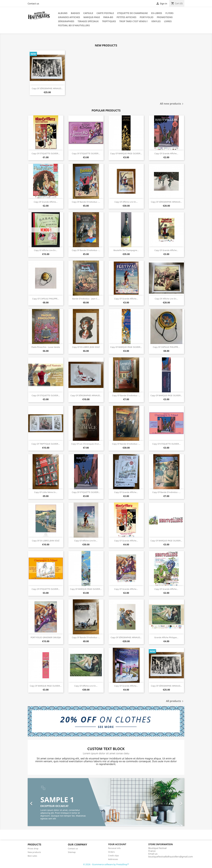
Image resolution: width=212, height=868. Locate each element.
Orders (111, 852)
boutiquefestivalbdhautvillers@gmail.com (171, 857)
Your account (117, 844)
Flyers (169, 13)
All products (175, 701)
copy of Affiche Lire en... (126, 202)
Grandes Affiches (69, 17)
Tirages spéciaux (88, 21)
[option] (106, 802)
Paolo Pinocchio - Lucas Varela (46, 347)
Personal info (114, 848)
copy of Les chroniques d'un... (86, 444)
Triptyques (109, 21)
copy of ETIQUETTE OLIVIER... (46, 153)
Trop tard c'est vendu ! (134, 21)
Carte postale (105, 13)
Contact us (33, 4)
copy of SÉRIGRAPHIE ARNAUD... (47, 88)
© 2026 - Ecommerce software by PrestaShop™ (106, 864)
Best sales (32, 856)
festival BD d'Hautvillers (74, 25)
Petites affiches (126, 17)
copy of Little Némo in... (46, 492)
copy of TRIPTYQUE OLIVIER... (46, 444)
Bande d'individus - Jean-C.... (86, 299)
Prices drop (33, 848)
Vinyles (156, 21)
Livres (168, 21)
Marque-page (92, 17)
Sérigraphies (66, 21)
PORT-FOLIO (147, 17)
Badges (75, 13)
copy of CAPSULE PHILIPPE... (46, 299)
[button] (39, 802)
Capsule (88, 13)
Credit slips (113, 856)
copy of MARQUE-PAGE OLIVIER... (126, 153)
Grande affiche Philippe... (166, 637)
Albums (63, 13)
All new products (172, 104)
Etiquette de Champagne (133, 13)
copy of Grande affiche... (166, 153)
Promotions (165, 17)
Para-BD (108, 17)
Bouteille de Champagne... (126, 250)
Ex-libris (157, 13)
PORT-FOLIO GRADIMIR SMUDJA (46, 637)
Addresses (113, 859)
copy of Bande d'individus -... (86, 202)
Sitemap (72, 852)
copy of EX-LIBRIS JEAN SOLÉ (86, 347)
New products (34, 852)
